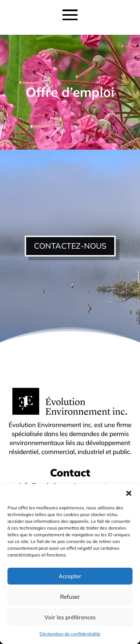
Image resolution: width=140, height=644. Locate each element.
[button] (129, 493)
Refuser (70, 597)
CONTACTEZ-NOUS (70, 246)
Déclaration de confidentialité (70, 634)
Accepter (70, 576)
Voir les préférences (70, 617)
